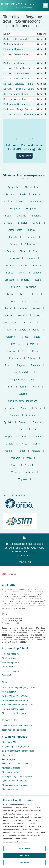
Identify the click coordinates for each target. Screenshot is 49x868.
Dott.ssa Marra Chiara (16, 94)
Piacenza (11, 351)
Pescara (30, 344)
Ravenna (36, 365)
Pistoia (36, 351)
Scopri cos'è (24, 156)
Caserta (13, 237)
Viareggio (30, 465)
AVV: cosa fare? (9, 692)
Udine (36, 444)
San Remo (10, 408)
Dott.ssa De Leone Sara (16, 73)
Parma (24, 337)
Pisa (24, 351)
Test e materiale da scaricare (15, 730)
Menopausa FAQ (9, 742)
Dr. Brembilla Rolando (16, 39)
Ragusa (21, 365)
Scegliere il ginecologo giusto (15, 746)
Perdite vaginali (9, 759)
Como (36, 251)
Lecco (35, 294)
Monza (37, 322)
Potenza (32, 358)
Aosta (23, 194)
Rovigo (36, 387)
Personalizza (25, 855)
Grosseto (10, 280)
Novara (22, 330)
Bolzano (37, 216)
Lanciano (31, 287)
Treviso (37, 436)
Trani (35, 429)
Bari (22, 201)
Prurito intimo (8, 667)
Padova (37, 330)
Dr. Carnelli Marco (14, 44)
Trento (23, 436)
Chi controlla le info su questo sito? (18, 725)
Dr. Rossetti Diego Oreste (18, 109)
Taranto (23, 422)
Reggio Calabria (23, 372)
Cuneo (23, 265)
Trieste (23, 444)
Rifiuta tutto (25, 862)
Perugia (15, 344)
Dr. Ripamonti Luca (14, 104)
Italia (38, 280)
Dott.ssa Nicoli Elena (15, 99)
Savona (25, 408)
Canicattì (33, 230)
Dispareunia (7, 755)
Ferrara (37, 265)
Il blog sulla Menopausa (13, 709)
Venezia (36, 451)
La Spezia (15, 287)
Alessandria (31, 187)
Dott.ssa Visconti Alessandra (20, 114)
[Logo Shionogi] (9, 574)
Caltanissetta (15, 230)
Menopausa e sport (11, 789)
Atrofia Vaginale (9, 658)
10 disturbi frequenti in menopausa (18, 751)
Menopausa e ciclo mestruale (15, 764)
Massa (37, 308)
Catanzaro (30, 244)
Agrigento (13, 187)
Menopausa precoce (11, 768)
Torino (23, 429)
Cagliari (37, 223)
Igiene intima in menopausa (15, 781)
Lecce (23, 294)
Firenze (9, 273)
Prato (8, 365)
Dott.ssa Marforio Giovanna (19, 89)
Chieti (23, 251)
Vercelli (31, 458)
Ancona (10, 194)
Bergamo (15, 208)
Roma (23, 387)
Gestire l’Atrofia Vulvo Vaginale (16, 696)
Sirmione (31, 415)
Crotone (9, 265)
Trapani (9, 436)
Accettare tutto (24, 848)
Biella (8, 216)
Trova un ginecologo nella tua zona (18, 705)
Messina (23, 315)
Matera (8, 315)
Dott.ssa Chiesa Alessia (17, 68)
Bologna (22, 216)
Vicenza (16, 472)
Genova (37, 273)
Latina (11, 294)
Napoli (9, 330)
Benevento (36, 201)
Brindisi (23, 223)
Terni (10, 429)
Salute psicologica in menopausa (17, 776)
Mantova (22, 308)
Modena (23, 322)
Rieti (34, 379)
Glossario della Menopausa (14, 713)
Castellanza (30, 237)
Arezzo (36, 194)
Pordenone (15, 358)
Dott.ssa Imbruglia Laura (17, 79)
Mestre (37, 315)
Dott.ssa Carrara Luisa (16, 54)
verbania (15, 458)
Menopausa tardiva (11, 772)
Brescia (8, 223)
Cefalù (10, 251)
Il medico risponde (10, 654)
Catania (14, 244)
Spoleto (8, 422)
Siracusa (15, 415)
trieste (10, 444)
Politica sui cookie (22, 842)
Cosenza (15, 258)
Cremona (31, 258)
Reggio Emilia (17, 379)
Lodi (23, 301)
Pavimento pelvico (10, 662)
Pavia (37, 337)
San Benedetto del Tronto (23, 401)
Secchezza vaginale (11, 671)
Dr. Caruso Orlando (14, 63)
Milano (9, 322)
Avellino (9, 201)
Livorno (11, 301)
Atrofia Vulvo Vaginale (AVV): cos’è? (18, 688)
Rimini (10, 387)
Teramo (37, 422)
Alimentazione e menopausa (15, 785)
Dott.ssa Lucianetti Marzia (18, 84)
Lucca (8, 308)
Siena (38, 408)
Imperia (25, 280)
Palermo (10, 337)
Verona (14, 465)
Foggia (23, 273)
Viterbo (30, 472)
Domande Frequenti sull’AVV (15, 700)
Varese (22, 451)
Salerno (23, 394)
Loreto (35, 301)
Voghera (23, 479)
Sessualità (7, 675)
